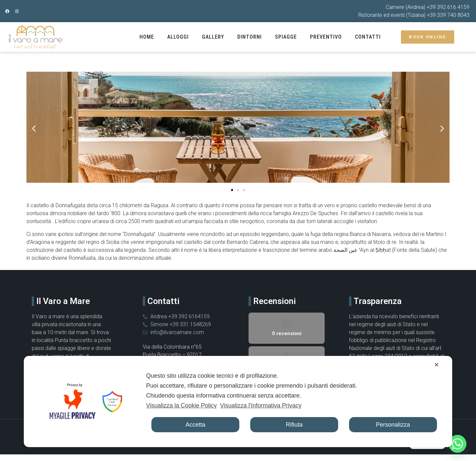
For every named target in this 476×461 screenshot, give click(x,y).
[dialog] (238, 402)
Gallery (213, 37)
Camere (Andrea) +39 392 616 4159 (428, 7)
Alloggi (178, 37)
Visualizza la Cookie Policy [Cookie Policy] (181, 405)
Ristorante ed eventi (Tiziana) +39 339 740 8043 (414, 15)
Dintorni (250, 37)
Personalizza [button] (393, 425)
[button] (34, 128)
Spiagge (286, 37)
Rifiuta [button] (294, 425)
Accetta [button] (195, 425)
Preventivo (326, 37)
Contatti (368, 37)
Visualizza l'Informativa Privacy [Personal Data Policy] (261, 405)
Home (147, 37)
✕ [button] (436, 365)
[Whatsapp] (457, 444)
